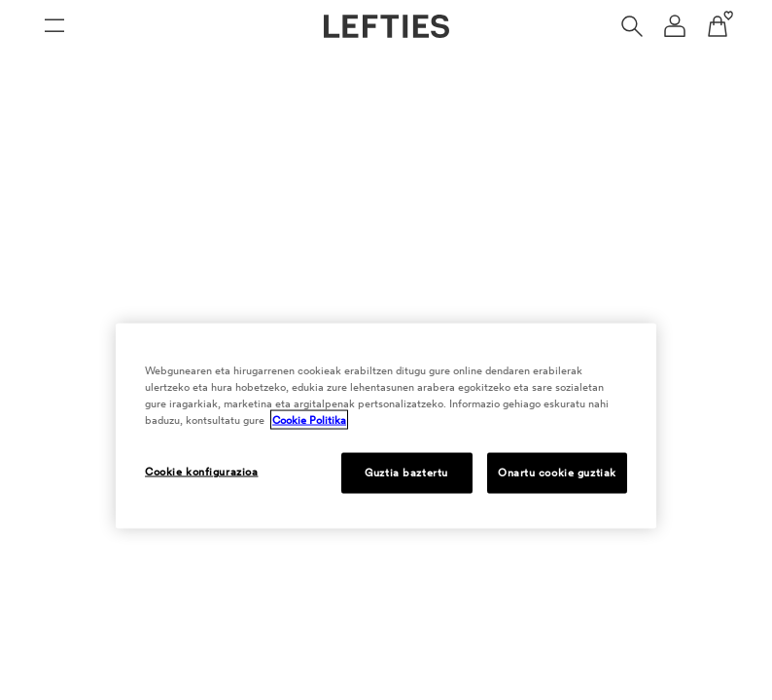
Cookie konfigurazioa (201, 472)
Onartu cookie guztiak (557, 472)
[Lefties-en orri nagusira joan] (386, 26)
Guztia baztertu (406, 472)
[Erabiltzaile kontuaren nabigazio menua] (675, 26)
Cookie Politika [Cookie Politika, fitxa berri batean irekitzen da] (309, 420)
